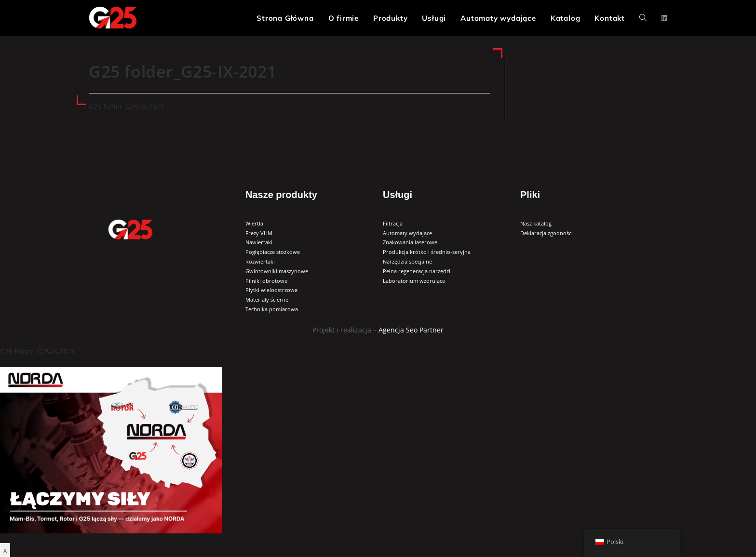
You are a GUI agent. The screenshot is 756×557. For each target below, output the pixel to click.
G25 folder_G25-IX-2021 (126, 107)
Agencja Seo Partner (411, 330)
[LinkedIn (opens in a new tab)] (664, 18)
